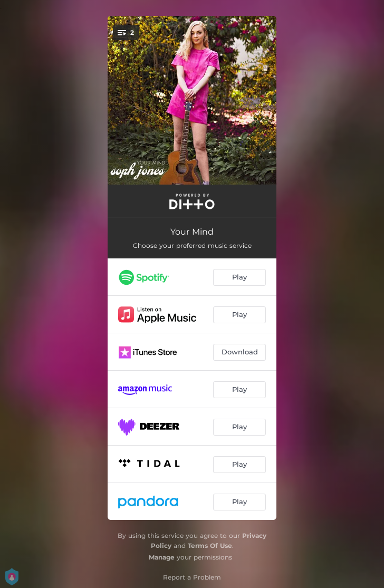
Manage (162, 557)
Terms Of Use (210, 546)
